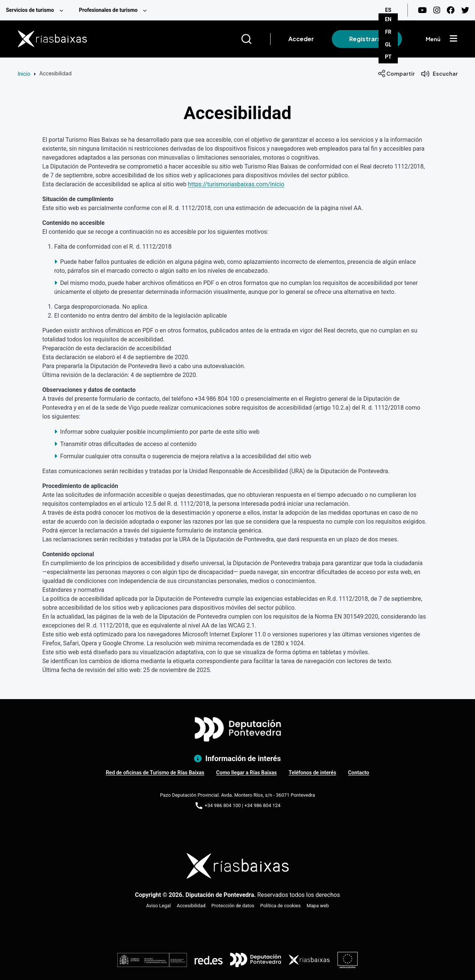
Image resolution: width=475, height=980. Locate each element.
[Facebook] (451, 10)
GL (388, 45)
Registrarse (367, 39)
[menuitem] (37, 10)
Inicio (24, 73)
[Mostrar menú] (453, 39)
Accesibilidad (191, 906)
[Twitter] (465, 10)
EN (388, 19)
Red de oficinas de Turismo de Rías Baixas (155, 773)
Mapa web (318, 906)
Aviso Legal (158, 906)
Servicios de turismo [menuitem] (30, 10)
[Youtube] (422, 10)
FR (388, 32)
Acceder (301, 39)
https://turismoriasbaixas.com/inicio (236, 184)
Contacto (359, 773)
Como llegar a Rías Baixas (247, 773)
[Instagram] (437, 10)
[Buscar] (255, 39)
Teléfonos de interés (312, 773)
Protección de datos (233, 906)
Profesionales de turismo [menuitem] (108, 10)
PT (388, 57)
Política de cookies (280, 906)
